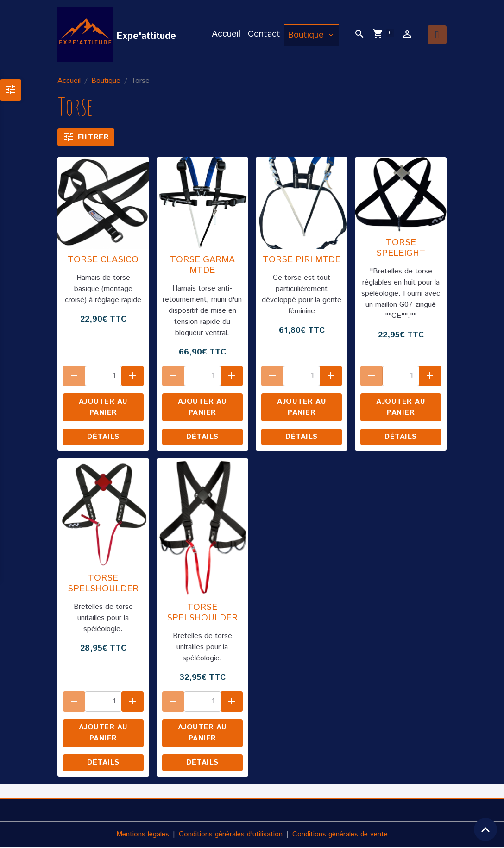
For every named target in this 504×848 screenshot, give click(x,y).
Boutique (307, 35)
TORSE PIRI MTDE (302, 261)
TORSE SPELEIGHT (401, 249)
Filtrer (86, 137)
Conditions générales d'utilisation (230, 835)
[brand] (117, 35)
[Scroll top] (485, 829)
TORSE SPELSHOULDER (103, 584)
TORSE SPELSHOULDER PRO (202, 614)
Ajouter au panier (103, 408)
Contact (264, 35)
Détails (103, 438)
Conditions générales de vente (343, 835)
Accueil (226, 35)
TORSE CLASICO (103, 261)
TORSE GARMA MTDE (202, 266)
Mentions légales (139, 835)
